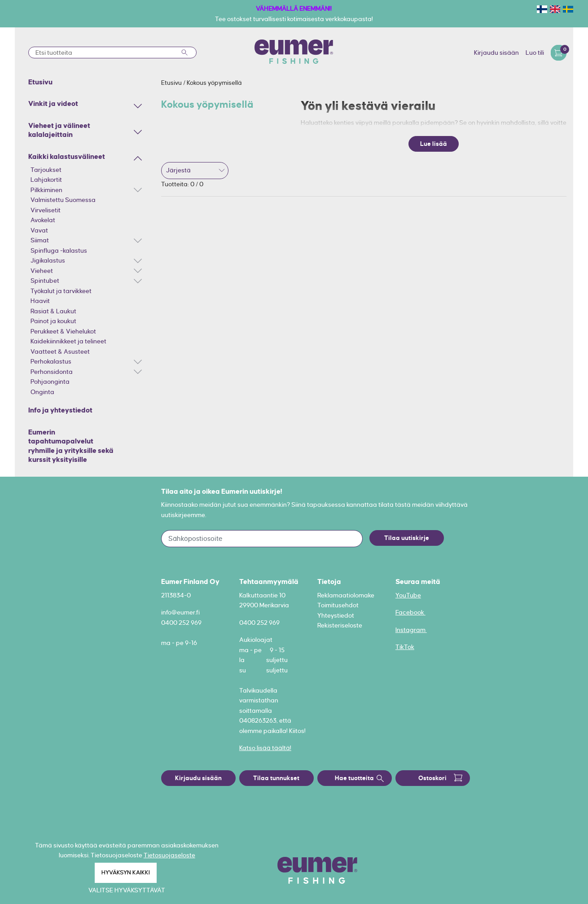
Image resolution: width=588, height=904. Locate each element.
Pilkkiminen (46, 190)
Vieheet (42, 271)
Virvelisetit (46, 210)
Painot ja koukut (53, 321)
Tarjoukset (46, 170)
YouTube (408, 595)
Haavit (40, 301)
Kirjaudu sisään (496, 53)
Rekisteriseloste (340, 625)
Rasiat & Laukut (53, 311)
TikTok (405, 647)
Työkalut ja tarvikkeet (61, 291)
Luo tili (535, 53)
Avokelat (43, 220)
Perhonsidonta (52, 372)
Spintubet (45, 281)
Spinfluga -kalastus (59, 250)
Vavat (39, 230)
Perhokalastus (51, 361)
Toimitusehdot (338, 605)
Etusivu (172, 83)
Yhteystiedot (336, 615)
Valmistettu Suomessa (63, 200)
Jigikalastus (48, 260)
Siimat (40, 240)
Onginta (42, 392)
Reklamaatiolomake (346, 595)
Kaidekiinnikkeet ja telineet (68, 341)
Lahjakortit (46, 180)
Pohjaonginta (50, 382)
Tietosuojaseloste (169, 855)
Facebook (410, 612)
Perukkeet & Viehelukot (63, 331)
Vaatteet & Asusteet (60, 351)
